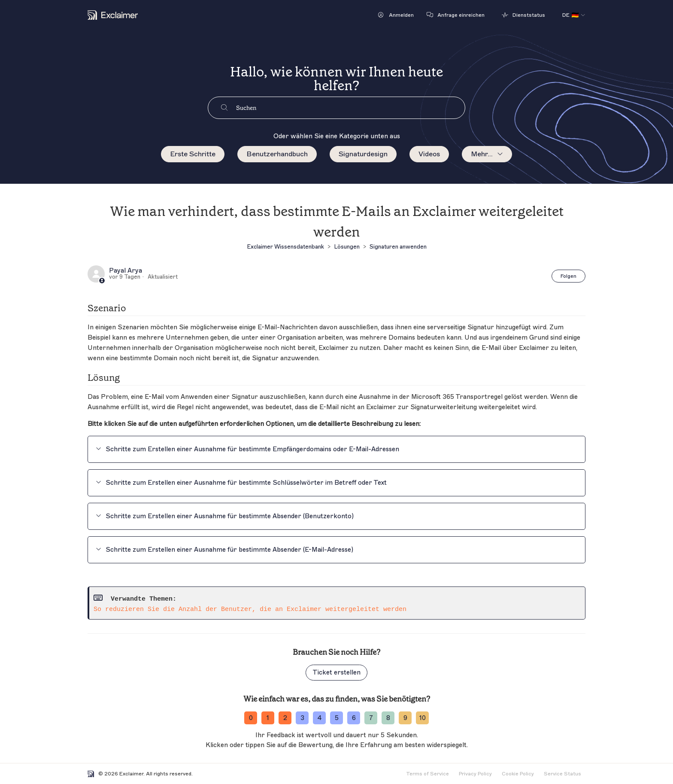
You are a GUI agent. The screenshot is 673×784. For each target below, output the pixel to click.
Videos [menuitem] (429, 154)
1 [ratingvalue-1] (268, 718)
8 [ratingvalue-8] (388, 718)
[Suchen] (350, 108)
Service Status (562, 774)
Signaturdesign (363, 154)
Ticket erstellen (336, 673)
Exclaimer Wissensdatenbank (285, 247)
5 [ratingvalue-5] (337, 718)
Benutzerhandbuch (277, 154)
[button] (396, 15)
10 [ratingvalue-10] (423, 718)
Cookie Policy (518, 774)
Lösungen (347, 247)
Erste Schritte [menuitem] (193, 154)
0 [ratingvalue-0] (251, 718)
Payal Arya (126, 271)
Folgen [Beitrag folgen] (568, 276)
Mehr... (482, 154)
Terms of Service (427, 774)
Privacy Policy (475, 774)
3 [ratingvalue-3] (302, 718)
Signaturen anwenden (398, 247)
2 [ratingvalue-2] (285, 718)
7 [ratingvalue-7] (371, 718)
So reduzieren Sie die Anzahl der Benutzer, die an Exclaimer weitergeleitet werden (250, 609)
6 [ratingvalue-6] (354, 718)
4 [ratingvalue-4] (320, 718)
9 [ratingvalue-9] (405, 718)
